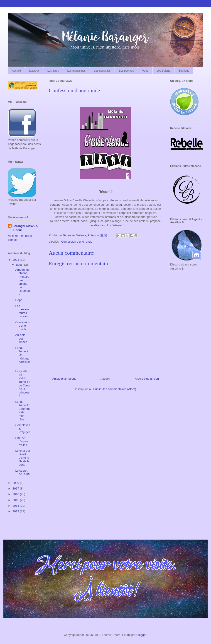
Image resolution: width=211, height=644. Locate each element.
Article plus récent (64, 379)
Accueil (16, 71)
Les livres (53, 71)
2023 (16, 260)
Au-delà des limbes (21, 338)
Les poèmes (126, 71)
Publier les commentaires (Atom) (115, 389)
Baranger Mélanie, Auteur (25, 228)
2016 (16, 494)
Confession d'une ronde (77, 242)
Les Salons (163, 71)
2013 (16, 511)
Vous (145, 71)
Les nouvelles (102, 71)
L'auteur (34, 71)
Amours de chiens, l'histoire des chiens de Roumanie (23, 282)
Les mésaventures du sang (22, 311)
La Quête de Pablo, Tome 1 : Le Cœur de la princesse (23, 384)
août (19, 265)
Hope (19, 300)
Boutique (184, 71)
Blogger (141, 635)
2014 (16, 506)
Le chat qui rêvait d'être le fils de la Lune (22, 458)
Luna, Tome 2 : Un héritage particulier (23, 357)
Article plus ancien (147, 379)
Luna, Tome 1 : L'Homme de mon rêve (23, 411)
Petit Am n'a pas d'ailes (22, 441)
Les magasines (76, 71)
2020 (16, 483)
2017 (16, 488)
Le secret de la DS (23, 472)
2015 (16, 500)
